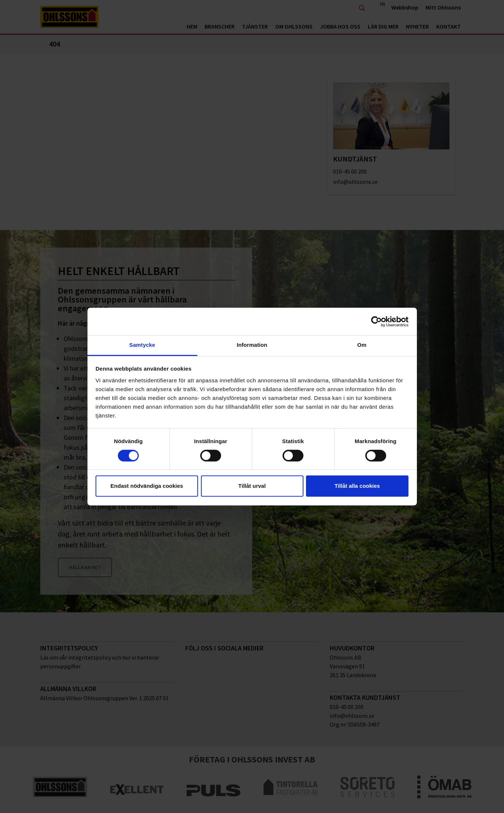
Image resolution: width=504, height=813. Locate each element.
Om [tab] (362, 345)
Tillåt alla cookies (357, 486)
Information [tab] (252, 345)
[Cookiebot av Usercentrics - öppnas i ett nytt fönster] (376, 322)
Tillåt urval (252, 486)
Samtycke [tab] (142, 345)
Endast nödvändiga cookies (147, 486)
